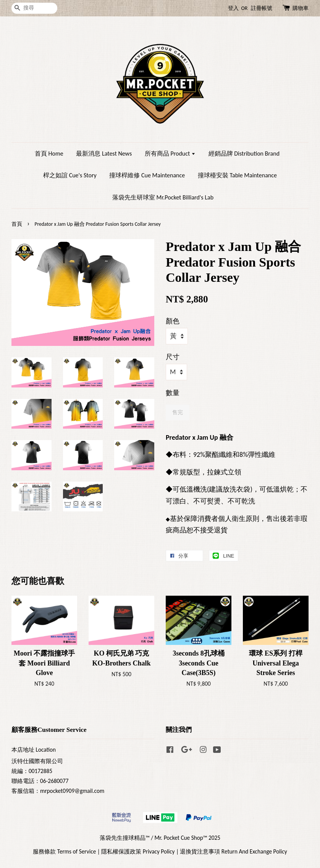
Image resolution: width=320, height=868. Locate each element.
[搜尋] (34, 8)
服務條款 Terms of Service (64, 851)
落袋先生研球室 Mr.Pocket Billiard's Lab (163, 197)
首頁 (17, 224)
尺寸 (173, 357)
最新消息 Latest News (104, 154)
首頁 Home (49, 154)
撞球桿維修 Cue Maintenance (147, 175)
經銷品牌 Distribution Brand (244, 154)
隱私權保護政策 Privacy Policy (138, 851)
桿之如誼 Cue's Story (70, 175)
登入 (233, 8)
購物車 (301, 8)
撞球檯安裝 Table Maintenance (237, 175)
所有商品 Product (170, 154)
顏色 (173, 321)
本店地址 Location (34, 750)
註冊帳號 (262, 8)
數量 (173, 393)
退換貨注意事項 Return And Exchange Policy (233, 851)
